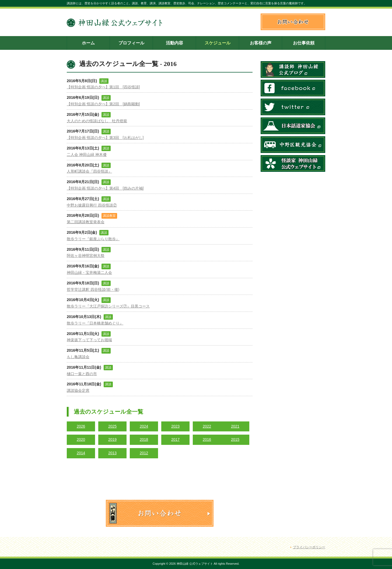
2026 (81, 426)
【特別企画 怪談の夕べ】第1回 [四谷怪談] (103, 87)
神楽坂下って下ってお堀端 (89, 340)
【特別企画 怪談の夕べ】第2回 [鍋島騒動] (103, 104)
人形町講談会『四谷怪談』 (89, 171)
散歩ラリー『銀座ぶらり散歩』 (93, 239)
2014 (81, 453)
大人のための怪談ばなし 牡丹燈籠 (97, 121)
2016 (207, 439)
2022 (207, 426)
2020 (81, 439)
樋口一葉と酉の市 (82, 374)
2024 (144, 426)
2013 (112, 453)
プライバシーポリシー (309, 547)
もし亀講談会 (78, 357)
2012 (144, 453)
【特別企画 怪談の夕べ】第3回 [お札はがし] (105, 138)
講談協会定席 (78, 390)
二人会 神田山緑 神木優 (87, 155)
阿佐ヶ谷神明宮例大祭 (86, 256)
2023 (175, 426)
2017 (175, 439)
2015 (235, 439)
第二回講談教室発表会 (86, 222)
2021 (235, 426)
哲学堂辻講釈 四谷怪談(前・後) (93, 289)
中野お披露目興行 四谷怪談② (92, 205)
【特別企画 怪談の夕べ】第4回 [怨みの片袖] (105, 188)
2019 (112, 439)
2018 (144, 439)
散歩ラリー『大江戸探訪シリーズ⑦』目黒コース (108, 306)
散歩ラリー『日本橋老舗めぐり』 (95, 323)
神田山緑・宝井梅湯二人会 (89, 273)
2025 (112, 426)
